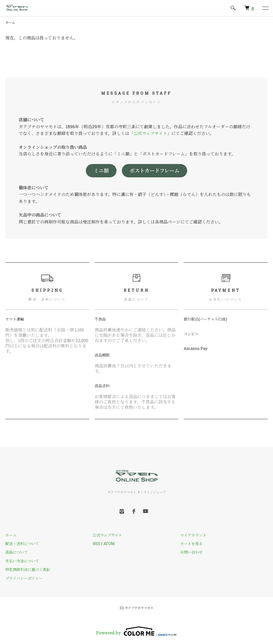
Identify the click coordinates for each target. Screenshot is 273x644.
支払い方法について (22, 561)
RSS (97, 544)
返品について (17, 552)
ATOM (109, 544)
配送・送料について (22, 544)
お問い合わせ (191, 552)
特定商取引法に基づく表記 (28, 569)
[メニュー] (265, 8)
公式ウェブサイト (150, 133)
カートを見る (191, 544)
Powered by (136, 631)
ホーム (10, 22)
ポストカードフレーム (154, 171)
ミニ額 (101, 171)
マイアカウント (193, 535)
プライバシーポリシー (24, 578)
